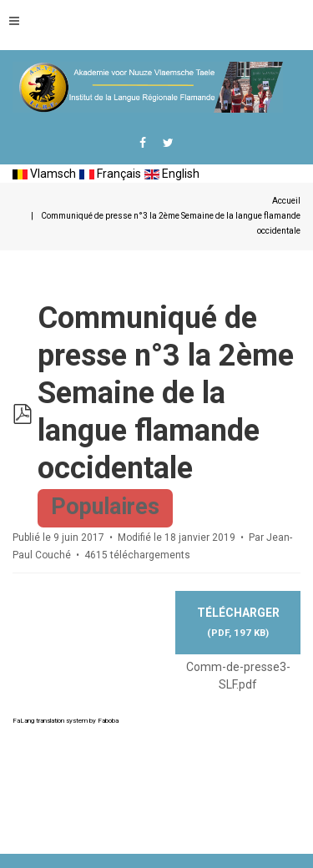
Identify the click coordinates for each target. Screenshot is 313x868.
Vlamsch (44, 174)
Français (110, 174)
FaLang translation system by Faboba (66, 721)
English (172, 174)
